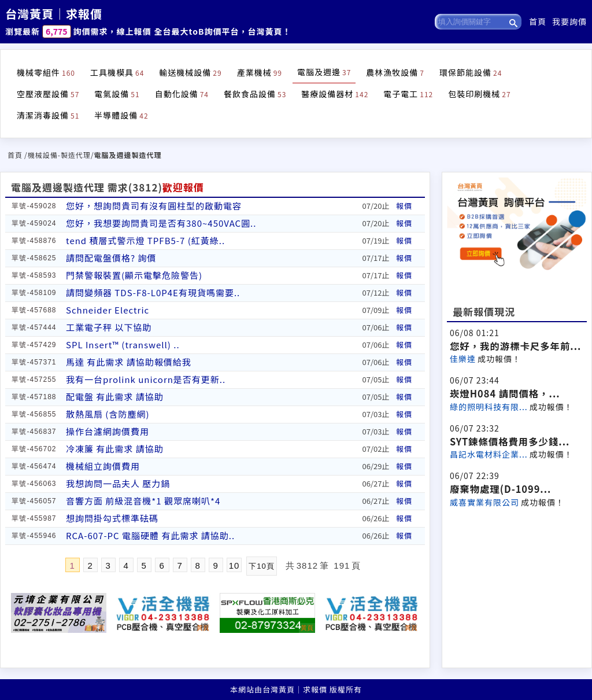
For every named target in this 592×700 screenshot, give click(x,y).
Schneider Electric (108, 310)
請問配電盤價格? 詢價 (111, 258)
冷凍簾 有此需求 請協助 (115, 449)
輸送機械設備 (190, 72)
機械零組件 (46, 72)
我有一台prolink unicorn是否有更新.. (146, 379)
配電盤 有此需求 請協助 (115, 397)
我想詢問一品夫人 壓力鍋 (118, 483)
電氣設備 (117, 94)
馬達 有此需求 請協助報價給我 (129, 362)
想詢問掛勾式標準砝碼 (112, 518)
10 (234, 565)
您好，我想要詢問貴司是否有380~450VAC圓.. (161, 223)
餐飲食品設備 (255, 94)
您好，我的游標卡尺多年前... (515, 346)
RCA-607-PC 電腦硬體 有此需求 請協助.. (150, 535)
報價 (404, 206)
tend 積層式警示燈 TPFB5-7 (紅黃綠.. (145, 240)
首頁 (538, 21)
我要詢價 (569, 21)
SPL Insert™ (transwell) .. (123, 345)
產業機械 (260, 72)
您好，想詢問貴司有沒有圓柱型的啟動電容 (154, 206)
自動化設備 (182, 94)
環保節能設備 (471, 72)
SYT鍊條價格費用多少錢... (510, 441)
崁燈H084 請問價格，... (505, 393)
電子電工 (408, 94)
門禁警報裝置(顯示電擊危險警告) (134, 275)
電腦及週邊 (324, 72)
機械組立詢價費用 (103, 466)
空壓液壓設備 (48, 94)
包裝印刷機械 (479, 94)
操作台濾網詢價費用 (108, 431)
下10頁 (261, 566)
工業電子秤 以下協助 (109, 327)
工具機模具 (117, 72)
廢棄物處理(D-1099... (500, 489)
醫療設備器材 (335, 94)
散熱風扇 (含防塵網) (108, 414)
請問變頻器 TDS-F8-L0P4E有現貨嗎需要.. (153, 292)
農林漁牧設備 (395, 72)
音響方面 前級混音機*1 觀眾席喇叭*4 (143, 501)
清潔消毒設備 (48, 115)
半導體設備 (121, 115)
